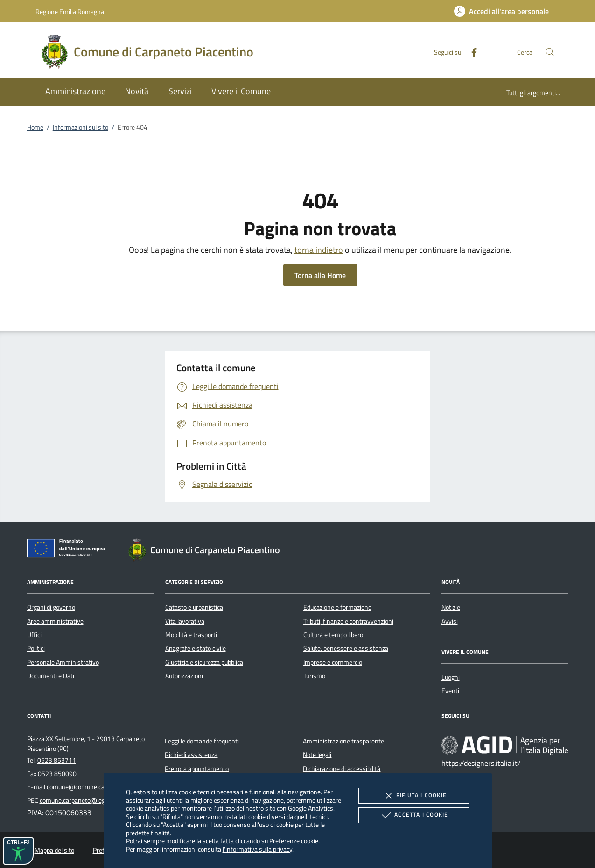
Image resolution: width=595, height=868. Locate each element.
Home (35, 127)
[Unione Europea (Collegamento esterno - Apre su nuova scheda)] (69, 550)
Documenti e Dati (51, 676)
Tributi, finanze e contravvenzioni (348, 621)
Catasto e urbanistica (194, 607)
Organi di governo (51, 607)
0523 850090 (57, 774)
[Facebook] (470, 52)
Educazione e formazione (337, 607)
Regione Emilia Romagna (70, 11)
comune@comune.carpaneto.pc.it (93, 787)
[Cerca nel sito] (550, 52)
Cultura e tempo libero (333, 635)
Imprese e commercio (333, 662)
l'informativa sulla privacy (257, 849)
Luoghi (451, 677)
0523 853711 (57, 760)
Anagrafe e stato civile (196, 648)
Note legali (317, 755)
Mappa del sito (54, 850)
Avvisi (450, 621)
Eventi (450, 691)
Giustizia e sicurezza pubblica (204, 662)
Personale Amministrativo (63, 662)
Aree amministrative (55, 621)
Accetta (414, 815)
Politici (36, 648)
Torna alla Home (320, 275)
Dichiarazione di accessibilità (342, 769)
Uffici (34, 635)
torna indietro (319, 250)
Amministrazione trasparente (343, 741)
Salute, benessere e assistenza (346, 648)
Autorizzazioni (184, 676)
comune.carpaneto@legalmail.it (83, 800)
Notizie (451, 607)
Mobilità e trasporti (191, 635)
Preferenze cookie (294, 841)
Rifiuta (414, 796)
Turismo (314, 676)
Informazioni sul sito (80, 127)
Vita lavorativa (185, 621)
